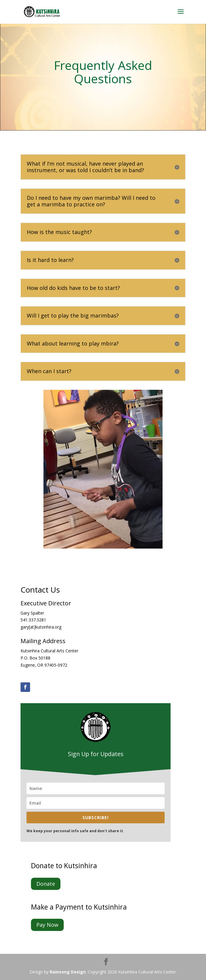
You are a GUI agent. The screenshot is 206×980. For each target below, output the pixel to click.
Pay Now (47, 925)
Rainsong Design (68, 972)
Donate (46, 884)
